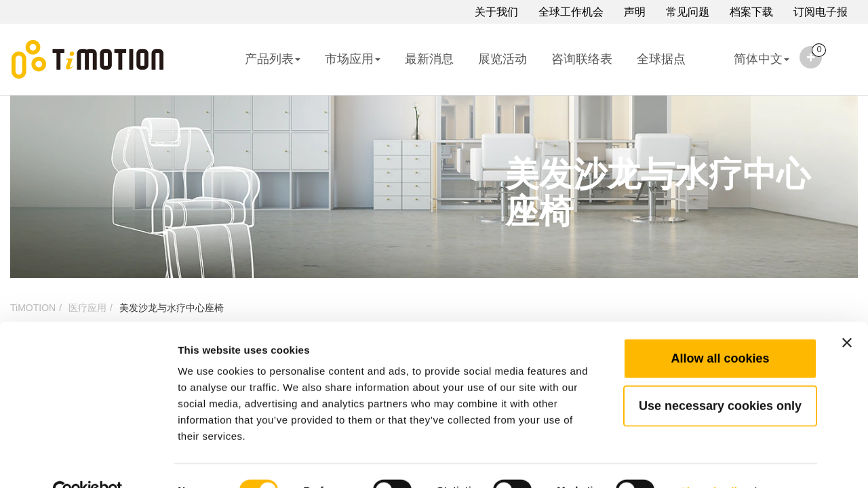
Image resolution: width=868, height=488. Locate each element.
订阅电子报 (821, 12)
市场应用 (353, 59)
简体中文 (750, 68)
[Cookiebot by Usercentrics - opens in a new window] (88, 462)
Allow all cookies (720, 329)
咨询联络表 (582, 59)
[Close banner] (847, 313)
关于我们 (496, 12)
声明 (635, 12)
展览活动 (502, 59)
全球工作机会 (571, 12)
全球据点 (661, 59)
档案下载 (751, 12)
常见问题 (688, 12)
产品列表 (273, 59)
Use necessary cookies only (720, 376)
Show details (712, 461)
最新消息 (429, 59)
